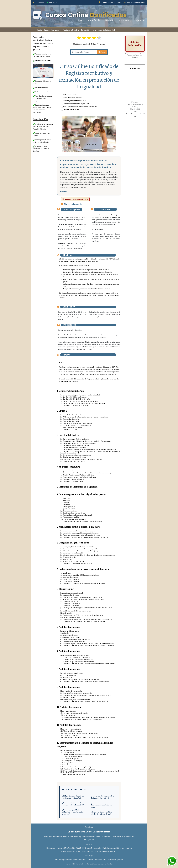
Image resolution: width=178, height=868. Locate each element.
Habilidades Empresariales (92, 848)
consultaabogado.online (63, 860)
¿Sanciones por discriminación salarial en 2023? (101, 805)
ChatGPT (113, 851)
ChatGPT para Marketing (72, 837)
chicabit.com (92, 860)
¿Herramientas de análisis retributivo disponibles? (101, 813)
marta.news (102, 860)
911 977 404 (38, 2)
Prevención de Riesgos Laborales (82, 851)
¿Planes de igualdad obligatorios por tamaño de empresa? (74, 812)
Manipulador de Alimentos (53, 837)
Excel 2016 (121, 837)
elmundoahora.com (80, 860)
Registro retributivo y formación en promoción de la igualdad (88, 30)
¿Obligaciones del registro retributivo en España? (73, 797)
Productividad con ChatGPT (92, 837)
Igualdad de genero (52, 30)
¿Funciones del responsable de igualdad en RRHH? (102, 797)
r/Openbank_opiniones (116, 860)
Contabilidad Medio (109, 837)
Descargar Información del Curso (75, 199)
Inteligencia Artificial (102, 851)
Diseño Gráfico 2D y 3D (73, 848)
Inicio (39, 30)
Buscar (102, 52)
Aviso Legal (89, 827)
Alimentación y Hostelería (55, 848)
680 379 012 (53, 2)
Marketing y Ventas (109, 848)
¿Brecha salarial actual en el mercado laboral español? (74, 804)
